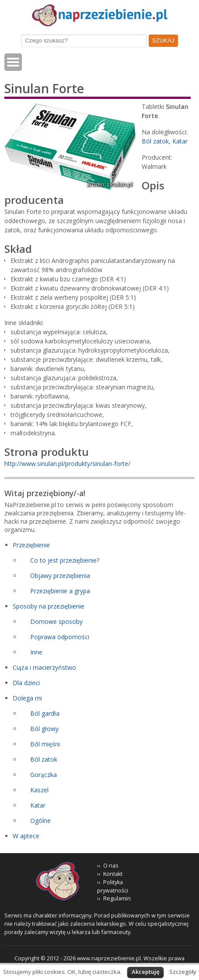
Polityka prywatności (113, 886)
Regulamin (117, 898)
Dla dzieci (26, 683)
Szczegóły (183, 972)
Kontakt (113, 874)
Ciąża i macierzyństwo (44, 667)
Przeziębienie (31, 545)
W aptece (26, 836)
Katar (180, 141)
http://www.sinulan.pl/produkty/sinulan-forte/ (67, 464)
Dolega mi (27, 698)
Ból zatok (155, 141)
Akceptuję (145, 972)
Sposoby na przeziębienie (49, 606)
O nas (111, 866)
